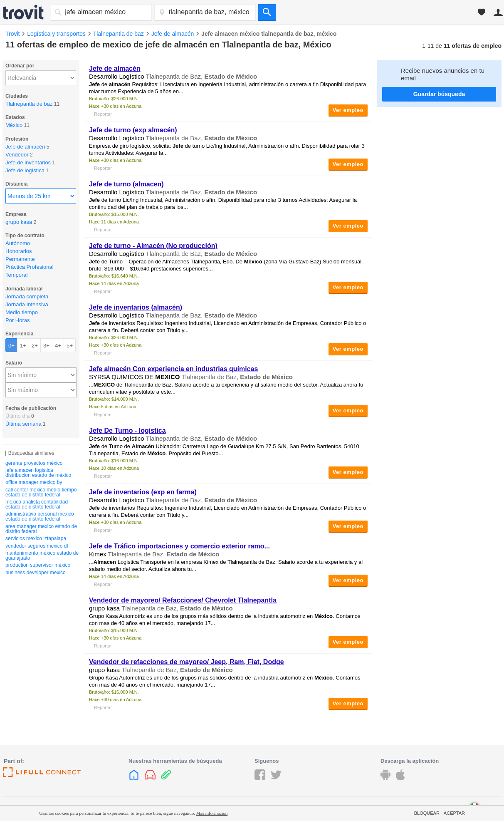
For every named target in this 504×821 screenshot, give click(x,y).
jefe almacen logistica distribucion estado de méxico (38, 473)
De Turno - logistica (127, 430)
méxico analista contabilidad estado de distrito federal (37, 504)
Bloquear (427, 813)
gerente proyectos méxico (34, 463)
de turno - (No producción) (153, 246)
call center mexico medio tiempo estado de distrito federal (41, 492)
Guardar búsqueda (439, 94)
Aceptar (454, 813)
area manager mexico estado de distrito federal (41, 529)
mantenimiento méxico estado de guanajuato (42, 556)
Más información (212, 813)
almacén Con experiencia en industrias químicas (173, 369)
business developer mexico (36, 573)
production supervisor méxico (38, 565)
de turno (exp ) (133, 130)
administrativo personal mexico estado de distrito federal (40, 516)
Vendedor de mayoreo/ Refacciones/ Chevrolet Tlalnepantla (183, 600)
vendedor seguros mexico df (37, 546)
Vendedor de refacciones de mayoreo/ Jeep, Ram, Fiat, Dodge (187, 662)
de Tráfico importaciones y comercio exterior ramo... (179, 546)
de (115, 68)
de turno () (126, 184)
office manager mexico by (34, 482)
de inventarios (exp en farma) (143, 492)
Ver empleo (348, 110)
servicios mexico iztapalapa (36, 538)
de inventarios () (136, 307)
